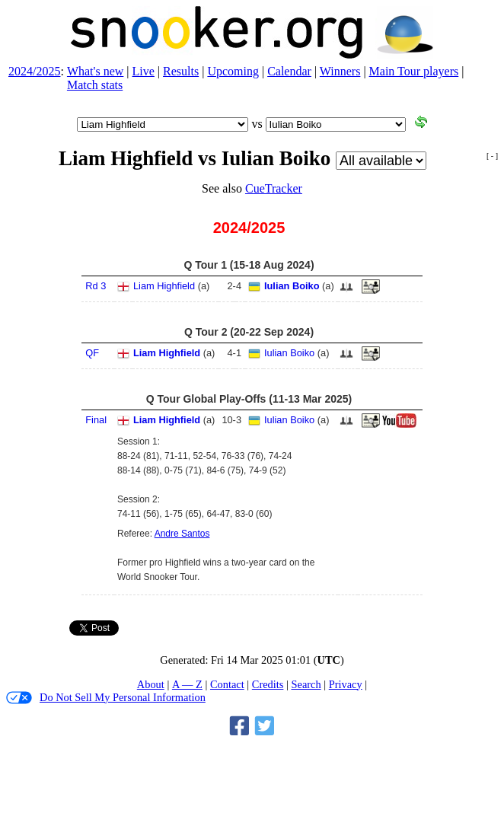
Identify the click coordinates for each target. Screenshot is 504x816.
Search (306, 684)
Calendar (289, 71)
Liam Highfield (164, 286)
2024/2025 (34, 71)
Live (144, 71)
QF (92, 353)
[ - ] (492, 156)
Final (96, 420)
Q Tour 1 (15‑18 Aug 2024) (249, 265)
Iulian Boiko (292, 286)
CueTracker (274, 188)
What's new (95, 71)
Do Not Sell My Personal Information (106, 698)
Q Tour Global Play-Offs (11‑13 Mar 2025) (249, 399)
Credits (268, 684)
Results (181, 71)
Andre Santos (182, 534)
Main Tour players (414, 71)
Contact (227, 684)
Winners (340, 71)
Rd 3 (96, 286)
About (151, 684)
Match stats (95, 85)
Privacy (346, 684)
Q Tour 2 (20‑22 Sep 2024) (249, 332)
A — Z (187, 684)
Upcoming (233, 71)
